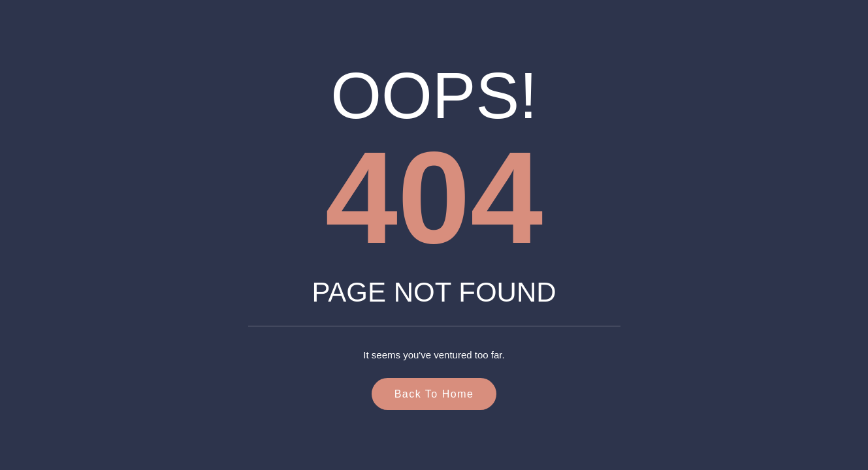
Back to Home (434, 394)
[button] (826, 433)
